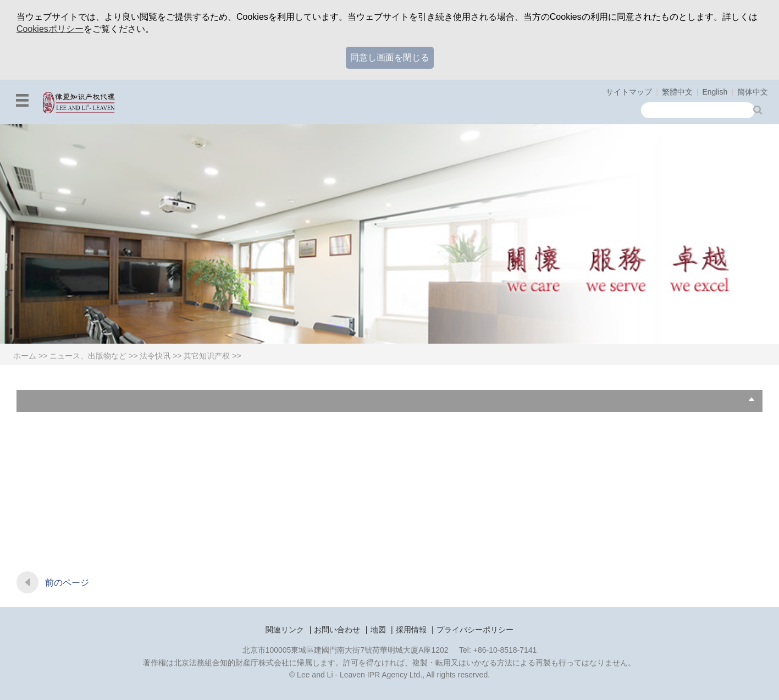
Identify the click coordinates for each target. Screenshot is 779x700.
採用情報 (411, 630)
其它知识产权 (207, 356)
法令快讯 (155, 356)
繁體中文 (677, 92)
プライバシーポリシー (475, 630)
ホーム (25, 356)
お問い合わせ (337, 630)
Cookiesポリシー (50, 29)
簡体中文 (753, 92)
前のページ (67, 583)
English (715, 92)
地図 (378, 630)
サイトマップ (629, 92)
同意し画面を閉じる (390, 57)
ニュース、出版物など (88, 356)
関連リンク (285, 630)
